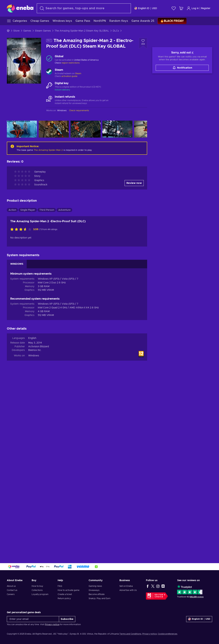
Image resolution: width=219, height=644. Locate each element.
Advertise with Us (128, 590)
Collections (37, 590)
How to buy (37, 586)
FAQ (60, 586)
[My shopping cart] (181, 8)
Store (16, 31)
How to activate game (69, 590)
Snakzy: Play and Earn (99, 598)
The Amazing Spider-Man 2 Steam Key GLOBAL (82, 31)
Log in (193, 8)
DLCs (116, 31)
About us (11, 586)
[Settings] (146, 8)
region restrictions (70, 63)
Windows (34, 356)
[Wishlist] (174, 8)
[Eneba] (20, 8)
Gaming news (95, 586)
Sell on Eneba (126, 586)
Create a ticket (65, 594)
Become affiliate (97, 594)
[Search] (84, 8)
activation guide (69, 76)
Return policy (64, 598)
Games (27, 31)
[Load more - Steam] (49, 72)
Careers (11, 594)
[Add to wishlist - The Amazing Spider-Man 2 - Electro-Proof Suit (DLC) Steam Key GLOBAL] (143, 43)
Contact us (12, 590)
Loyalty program (40, 594)
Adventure (64, 210)
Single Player (28, 210)
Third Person (47, 210)
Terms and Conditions (130, 634)
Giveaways (94, 590)
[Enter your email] (33, 619)
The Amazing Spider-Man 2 (48, 150)
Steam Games (43, 31)
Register (206, 8)
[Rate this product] (22, 230)
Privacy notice (52, 624)
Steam (78, 73)
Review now (134, 183)
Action (12, 210)
